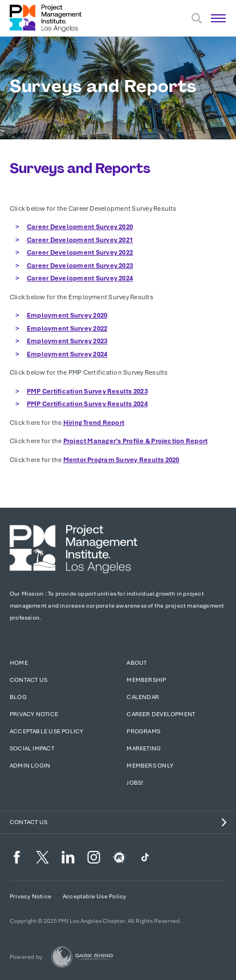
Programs (143, 731)
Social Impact (32, 748)
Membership (146, 680)
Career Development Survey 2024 (80, 278)
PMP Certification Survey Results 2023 (87, 391)
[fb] (17, 857)
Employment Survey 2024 (67, 354)
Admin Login (30, 766)
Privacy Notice (34, 714)
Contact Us (29, 680)
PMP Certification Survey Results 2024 (87, 404)
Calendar (143, 697)
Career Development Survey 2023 (80, 266)
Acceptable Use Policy (46, 731)
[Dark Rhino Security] (82, 957)
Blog (18, 697)
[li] (68, 857)
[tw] (42, 857)
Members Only (150, 766)
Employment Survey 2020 (67, 315)
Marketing (144, 748)
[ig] (94, 857)
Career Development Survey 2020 (80, 227)
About (137, 663)
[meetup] (119, 857)
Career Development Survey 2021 (80, 240)
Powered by (26, 957)
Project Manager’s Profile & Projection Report (136, 441)
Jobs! (135, 783)
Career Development (161, 714)
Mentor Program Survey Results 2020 (121, 460)
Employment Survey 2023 (67, 341)
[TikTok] (145, 857)
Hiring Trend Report (94, 423)
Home (19, 663)
